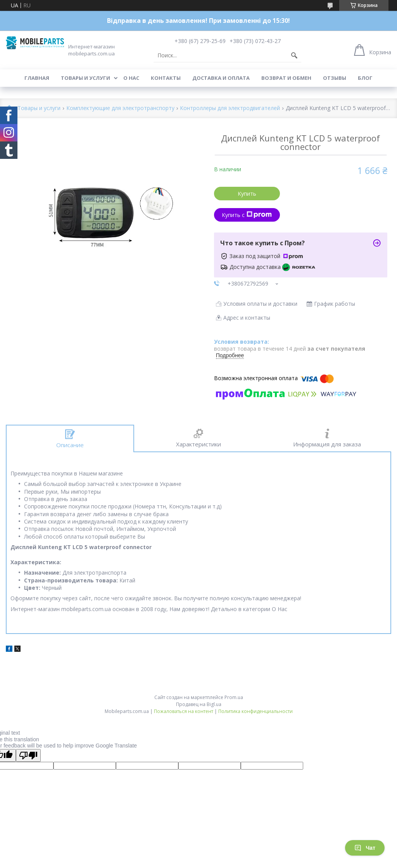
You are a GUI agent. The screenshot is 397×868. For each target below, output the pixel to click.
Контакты (166, 78)
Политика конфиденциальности (255, 711)
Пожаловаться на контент (184, 711)
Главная (37, 78)
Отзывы (335, 78)
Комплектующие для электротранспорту (120, 108)
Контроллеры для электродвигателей (230, 108)
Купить (247, 194)
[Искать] (294, 55)
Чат (365, 848)
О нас (131, 78)
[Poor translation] (28, 755)
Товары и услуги (85, 78)
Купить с (247, 215)
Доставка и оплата (221, 78)
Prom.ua (234, 697)
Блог (365, 78)
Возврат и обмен (286, 78)
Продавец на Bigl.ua (199, 704)
